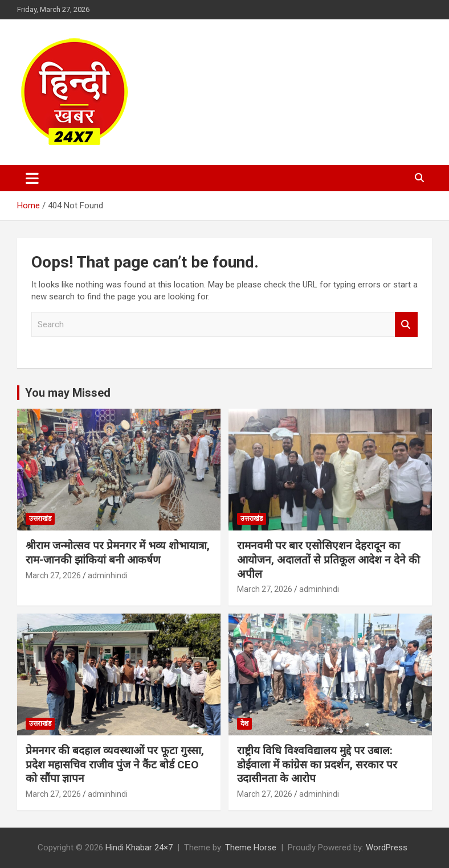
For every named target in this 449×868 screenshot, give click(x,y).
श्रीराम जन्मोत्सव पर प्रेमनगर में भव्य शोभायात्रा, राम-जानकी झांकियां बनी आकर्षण (118, 553)
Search (406, 325)
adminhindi (108, 575)
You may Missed (68, 393)
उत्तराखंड (40, 519)
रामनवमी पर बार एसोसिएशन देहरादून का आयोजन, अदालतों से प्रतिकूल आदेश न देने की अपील (328, 560)
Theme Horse (251, 848)
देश (244, 723)
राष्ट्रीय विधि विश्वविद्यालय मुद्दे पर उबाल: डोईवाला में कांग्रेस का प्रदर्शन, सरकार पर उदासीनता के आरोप (317, 764)
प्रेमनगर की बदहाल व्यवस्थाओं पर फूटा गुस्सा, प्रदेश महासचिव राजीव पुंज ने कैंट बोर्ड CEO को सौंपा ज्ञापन (115, 764)
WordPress (387, 848)
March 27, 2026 (53, 575)
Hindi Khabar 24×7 (139, 848)
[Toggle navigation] (32, 178)
